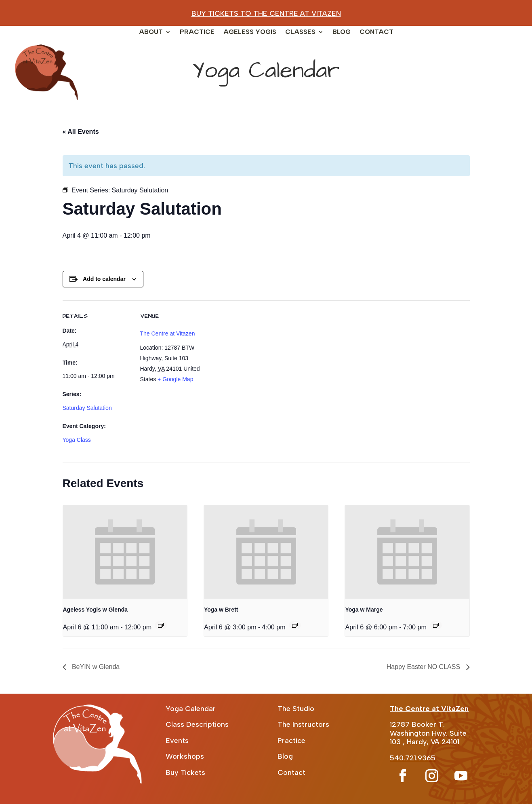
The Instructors (303, 724)
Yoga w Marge (364, 610)
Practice (197, 32)
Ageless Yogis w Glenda (96, 610)
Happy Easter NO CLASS (424, 667)
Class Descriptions (197, 724)
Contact (376, 32)
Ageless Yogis (250, 32)
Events (177, 741)
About (151, 32)
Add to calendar (104, 279)
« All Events (81, 132)
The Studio (296, 709)
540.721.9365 (413, 758)
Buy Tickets (185, 772)
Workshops (185, 756)
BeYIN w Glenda (95, 667)
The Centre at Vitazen (168, 333)
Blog (342, 32)
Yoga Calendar (191, 709)
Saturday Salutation (87, 408)
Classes (300, 32)
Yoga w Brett (221, 610)
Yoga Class (77, 440)
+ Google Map (175, 379)
